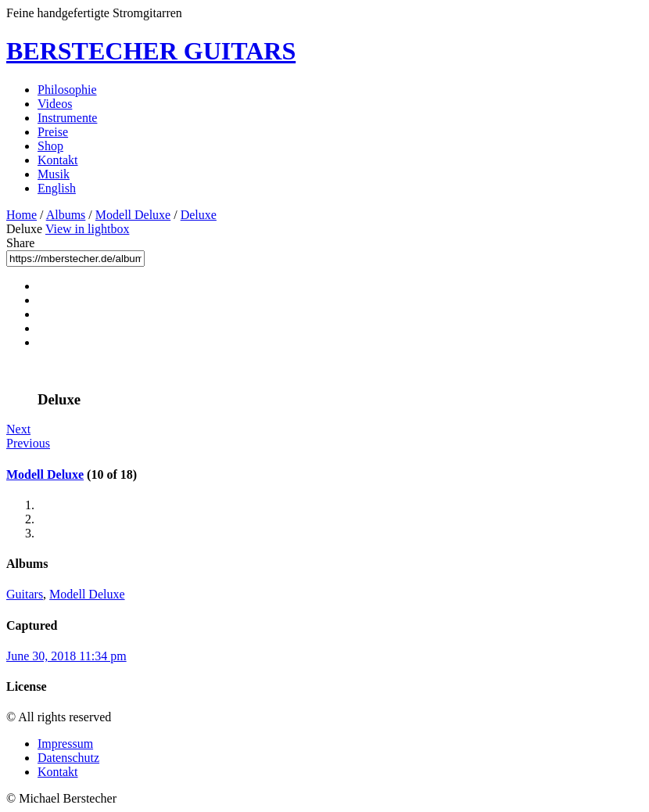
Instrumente (67, 118)
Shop (50, 146)
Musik (54, 174)
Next (18, 429)
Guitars (25, 594)
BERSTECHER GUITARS (151, 51)
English (57, 188)
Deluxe (199, 215)
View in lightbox (87, 229)
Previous (28, 443)
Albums (66, 215)
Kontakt (58, 160)
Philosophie (67, 90)
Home (22, 215)
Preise (53, 132)
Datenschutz (68, 758)
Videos (55, 104)
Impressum (65, 744)
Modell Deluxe (133, 215)
